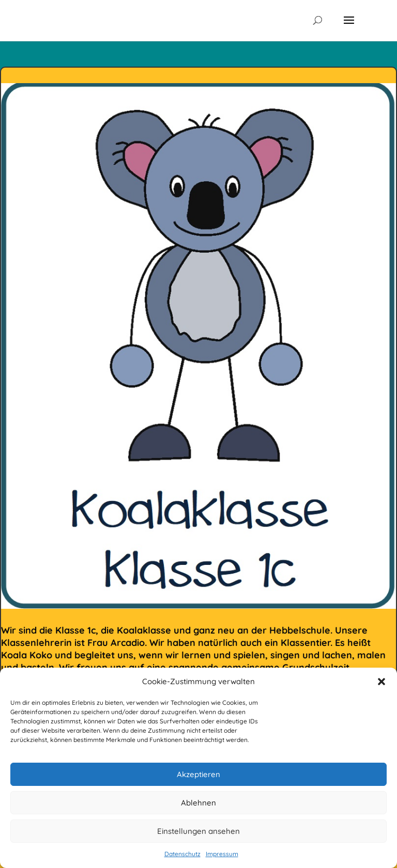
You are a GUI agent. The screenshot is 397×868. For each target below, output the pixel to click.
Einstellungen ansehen (198, 831)
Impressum (222, 854)
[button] (381, 682)
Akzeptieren (198, 774)
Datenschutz (182, 854)
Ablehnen (198, 803)
